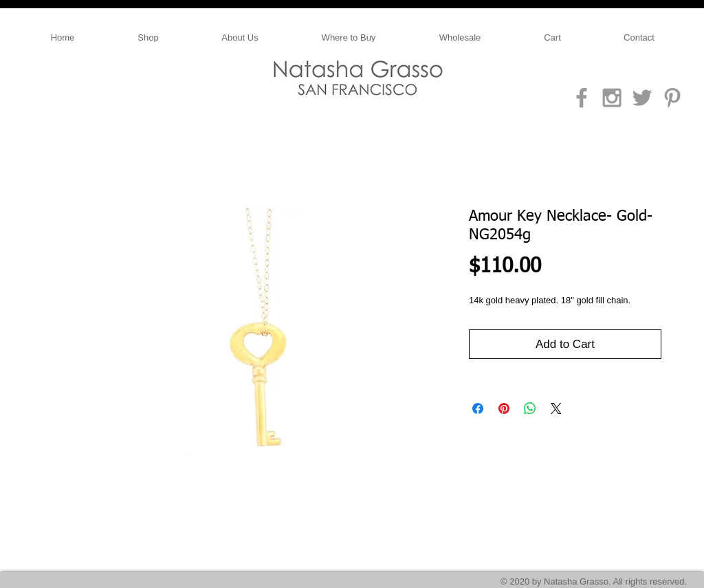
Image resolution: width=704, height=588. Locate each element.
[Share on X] (556, 409)
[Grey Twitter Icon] (642, 98)
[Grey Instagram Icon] (612, 98)
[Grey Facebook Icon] (582, 98)
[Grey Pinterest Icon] (672, 98)
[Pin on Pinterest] (504, 409)
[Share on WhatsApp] (530, 409)
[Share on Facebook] (478, 409)
